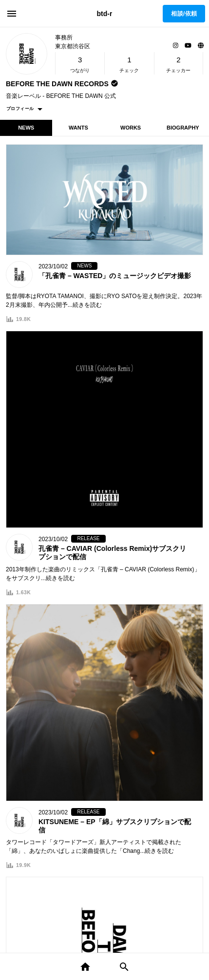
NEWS (26, 128)
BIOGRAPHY (183, 128)
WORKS (131, 128)
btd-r (105, 14)
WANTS (78, 128)
